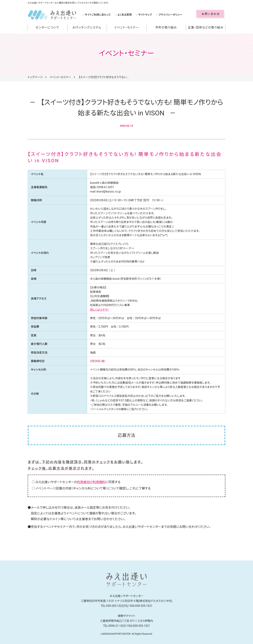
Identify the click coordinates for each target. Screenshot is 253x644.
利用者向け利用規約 (91, 482)
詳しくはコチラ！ (100, 310)
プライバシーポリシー (170, 15)
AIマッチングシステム (87, 28)
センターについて (47, 28)
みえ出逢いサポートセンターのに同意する (78, 482)
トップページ (35, 77)
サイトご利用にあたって (98, 15)
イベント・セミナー (127, 28)
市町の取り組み (166, 28)
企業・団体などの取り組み (206, 28)
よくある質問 (124, 15)
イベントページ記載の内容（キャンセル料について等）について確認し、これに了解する (93, 488)
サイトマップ (144, 15)
